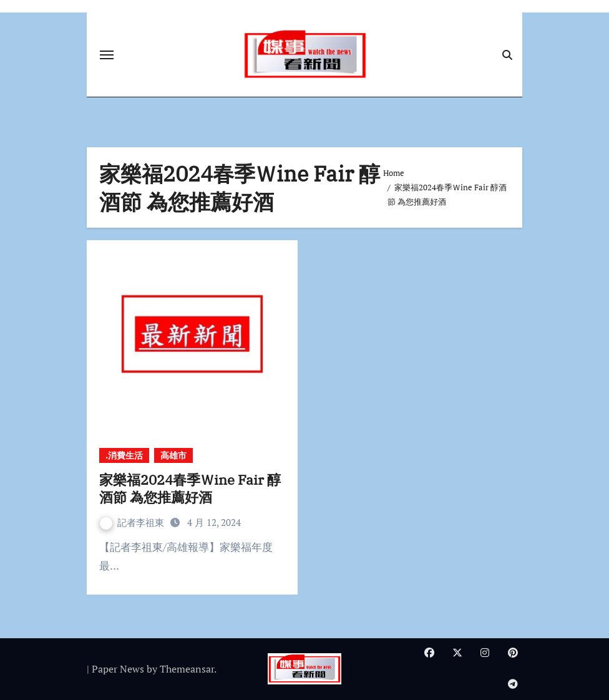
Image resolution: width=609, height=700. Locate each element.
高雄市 (173, 455)
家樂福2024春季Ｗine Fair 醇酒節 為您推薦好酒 (190, 489)
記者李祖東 (133, 522)
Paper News (118, 669)
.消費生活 (124, 455)
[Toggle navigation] (107, 55)
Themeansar (187, 669)
